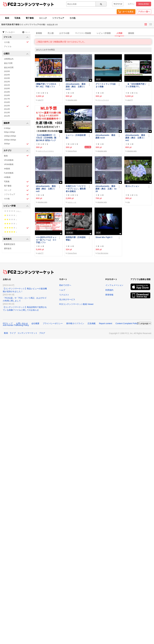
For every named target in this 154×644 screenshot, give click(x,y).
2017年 (7, 99)
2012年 (7, 116)
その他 (72, 18)
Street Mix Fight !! (104, 237)
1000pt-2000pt (10, 136)
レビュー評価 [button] (16, 206)
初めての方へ (65, 285)
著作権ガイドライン (75, 323)
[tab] (94, 33)
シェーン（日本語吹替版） (76, 136)
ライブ (13, 333)
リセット (26, 32)
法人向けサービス (67, 299)
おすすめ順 (64, 33)
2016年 (7, 102)
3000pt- (16, 144)
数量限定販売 (10, 244)
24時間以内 (9, 59)
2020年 (7, 88)
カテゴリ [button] (16, 151)
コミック (43, 18)
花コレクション (132, 186)
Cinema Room (72, 151)
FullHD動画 (9, 173)
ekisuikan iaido (72, 100)
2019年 (7, 92)
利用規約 (109, 290)
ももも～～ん (72, 202)
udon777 (41, 100)
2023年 (7, 78)
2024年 (7, 75)
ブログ (42, 333)
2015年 (16, 106)
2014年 (7, 109)
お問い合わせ (22, 323)
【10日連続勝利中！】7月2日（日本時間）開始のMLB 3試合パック (46, 138)
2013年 (7, 112)
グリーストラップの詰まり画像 (106, 85)
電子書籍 (30, 18)
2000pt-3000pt (10, 140)
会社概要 (35, 323)
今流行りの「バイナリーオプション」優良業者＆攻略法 (76, 189)
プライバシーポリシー (53, 323)
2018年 (7, 95)
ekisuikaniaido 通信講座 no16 (105, 136)
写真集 (17, 18)
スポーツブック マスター (46, 151)
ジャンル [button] (16, 37)
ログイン (131, 4)
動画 (7, 18)
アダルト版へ (144, 12)
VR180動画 (9, 160)
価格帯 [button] (16, 123)
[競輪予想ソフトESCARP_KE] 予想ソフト (46, 85)
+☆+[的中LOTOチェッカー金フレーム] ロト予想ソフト (46, 240)
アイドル (8, 46)
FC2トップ (8, 323)
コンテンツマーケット (36, 4)
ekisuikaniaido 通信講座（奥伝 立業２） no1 (135, 138)
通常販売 (8, 248)
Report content (106, 323)
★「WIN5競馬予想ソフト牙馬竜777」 (136, 85)
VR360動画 (9, 164)
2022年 (7, 82)
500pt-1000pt (9, 132)
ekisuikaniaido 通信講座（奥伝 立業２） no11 (76, 87)
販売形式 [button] (16, 239)
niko (128, 202)
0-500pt (7, 128)
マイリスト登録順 (83, 33)
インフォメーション (114, 285)
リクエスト (64, 295)
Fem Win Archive (103, 253)
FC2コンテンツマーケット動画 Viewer (76, 304)
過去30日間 (9, 67)
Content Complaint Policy (127, 323)
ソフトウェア (58, 18)
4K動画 (7, 169)
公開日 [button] (16, 54)
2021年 (7, 85)
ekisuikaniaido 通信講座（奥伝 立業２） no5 (46, 189)
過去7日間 (8, 63)
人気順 (119, 33)
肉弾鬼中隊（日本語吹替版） (76, 239)
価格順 (131, 33)
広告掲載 (92, 323)
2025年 (7, 71)
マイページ (118, 4)
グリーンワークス (103, 100)
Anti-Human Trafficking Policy (16, 325)
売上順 (51, 33)
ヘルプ (62, 290)
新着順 (39, 33)
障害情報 (109, 295)
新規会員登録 (144, 4)
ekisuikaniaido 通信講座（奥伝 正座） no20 (106, 189)
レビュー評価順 (104, 33)
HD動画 (7, 177)
